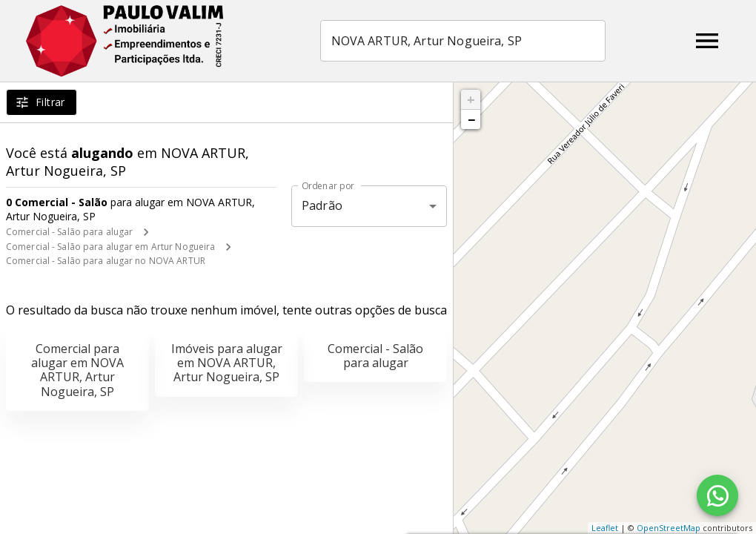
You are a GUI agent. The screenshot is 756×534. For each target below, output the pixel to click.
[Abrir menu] (707, 41)
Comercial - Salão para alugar (69, 232)
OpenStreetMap (669, 528)
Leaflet (605, 528)
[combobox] (463, 41)
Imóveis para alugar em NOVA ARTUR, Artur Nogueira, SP (227, 363)
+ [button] (471, 99)
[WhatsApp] (717, 495)
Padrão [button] (322, 205)
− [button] (471, 119)
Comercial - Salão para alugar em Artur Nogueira (110, 247)
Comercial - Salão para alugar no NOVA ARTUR (106, 261)
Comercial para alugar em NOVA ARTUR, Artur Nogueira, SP (77, 370)
